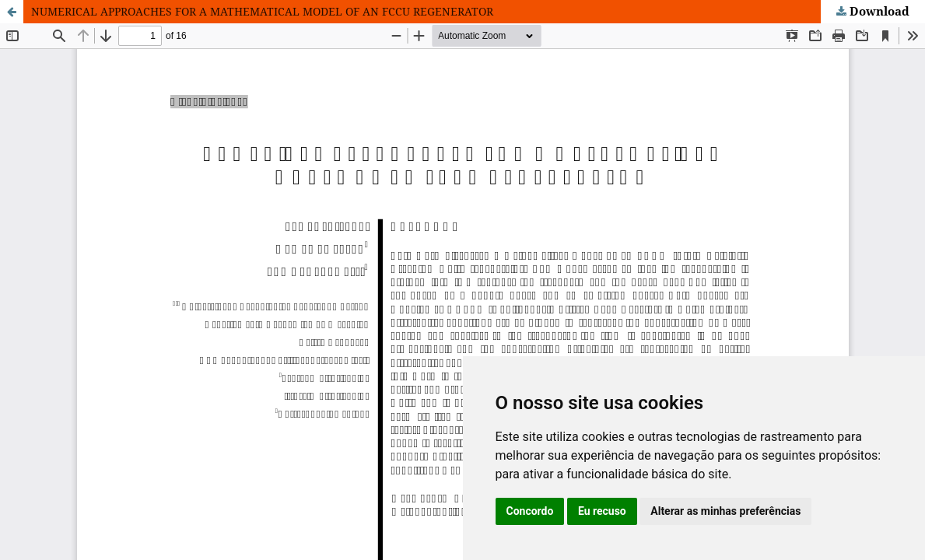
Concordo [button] (530, 511)
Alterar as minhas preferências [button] (725, 511)
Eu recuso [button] (602, 511)
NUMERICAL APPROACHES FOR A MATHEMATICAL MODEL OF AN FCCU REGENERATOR (262, 11)
